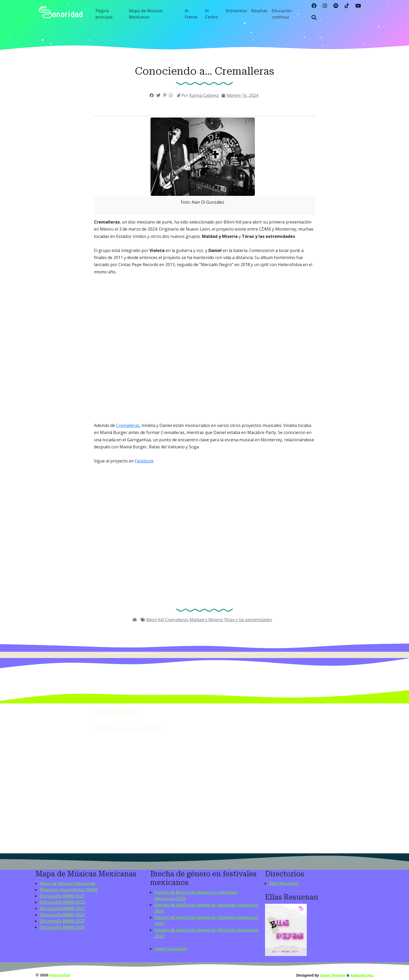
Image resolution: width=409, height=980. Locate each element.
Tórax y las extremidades (248, 620)
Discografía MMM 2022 (62, 902)
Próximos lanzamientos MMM (69, 890)
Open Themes (333, 975)
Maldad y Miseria (207, 620)
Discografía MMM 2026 (62, 927)
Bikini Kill (156, 620)
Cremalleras (128, 425)
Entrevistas (236, 11)
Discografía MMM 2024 (62, 915)
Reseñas (259, 11)
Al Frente (191, 14)
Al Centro (212, 14)
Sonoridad (60, 975)
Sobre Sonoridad (171, 949)
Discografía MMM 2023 (62, 908)
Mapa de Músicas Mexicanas (146, 14)
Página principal (104, 14)
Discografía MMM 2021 (62, 896)
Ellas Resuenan (284, 883)
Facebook (144, 461)
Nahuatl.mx (361, 975)
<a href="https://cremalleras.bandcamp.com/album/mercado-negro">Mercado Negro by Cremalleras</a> (204, 349)
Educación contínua (282, 14)
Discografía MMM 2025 (62, 921)
